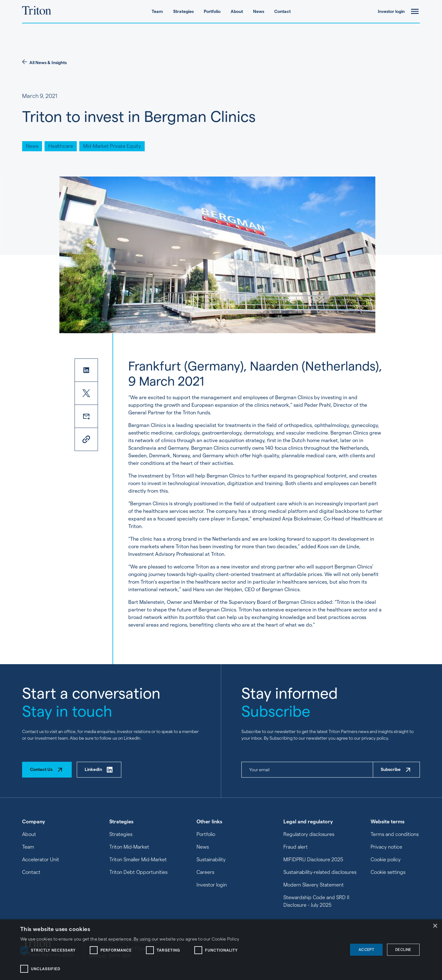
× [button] (435, 926)
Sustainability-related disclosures (320, 872)
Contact (282, 11)
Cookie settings (388, 872)
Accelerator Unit (41, 860)
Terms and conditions (395, 834)
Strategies (183, 11)
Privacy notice (386, 847)
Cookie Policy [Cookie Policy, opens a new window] (226, 939)
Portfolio (212, 11)
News (259, 11)
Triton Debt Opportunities (138, 872)
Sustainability (211, 860)
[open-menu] (415, 11)
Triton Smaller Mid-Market (138, 860)
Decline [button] (403, 950)
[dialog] (221, 950)
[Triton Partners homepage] (37, 12)
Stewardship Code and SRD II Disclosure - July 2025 (316, 901)
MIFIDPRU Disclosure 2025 (313, 860)
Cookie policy (386, 860)
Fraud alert (296, 847)
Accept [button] (366, 950)
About (237, 11)
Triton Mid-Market (129, 847)
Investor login (391, 11)
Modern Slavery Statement (314, 885)
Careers (205, 872)
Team (157, 11)
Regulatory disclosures (309, 834)
